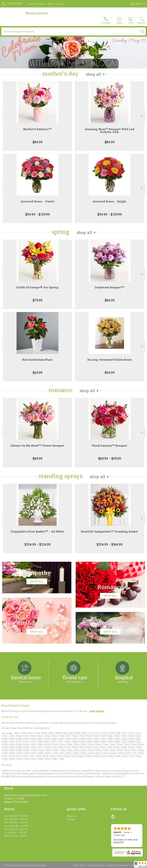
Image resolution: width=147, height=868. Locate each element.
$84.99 (38, 142)
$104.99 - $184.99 (110, 544)
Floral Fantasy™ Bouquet (110, 446)
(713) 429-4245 (15, 4)
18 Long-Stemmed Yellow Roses (110, 360)
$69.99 (37, 373)
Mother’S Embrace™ (37, 129)
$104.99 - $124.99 (38, 544)
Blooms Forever (37, 13)
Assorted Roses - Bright (110, 201)
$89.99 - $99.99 (110, 458)
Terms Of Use (80, 865)
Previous (5, 116)
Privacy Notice (97, 865)
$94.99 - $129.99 (37, 214)
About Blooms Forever (15, 705)
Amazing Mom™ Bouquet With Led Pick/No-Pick (110, 131)
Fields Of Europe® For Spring (38, 287)
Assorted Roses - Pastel (38, 201)
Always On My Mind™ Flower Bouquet (38, 446)
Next (142, 116)
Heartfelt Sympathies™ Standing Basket (110, 532)
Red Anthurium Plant (38, 360)
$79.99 (37, 300)
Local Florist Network (117, 865)
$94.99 (110, 373)
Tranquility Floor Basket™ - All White (38, 532)
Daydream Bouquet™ (110, 287)
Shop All (94, 74)
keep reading (97, 711)
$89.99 (37, 458)
